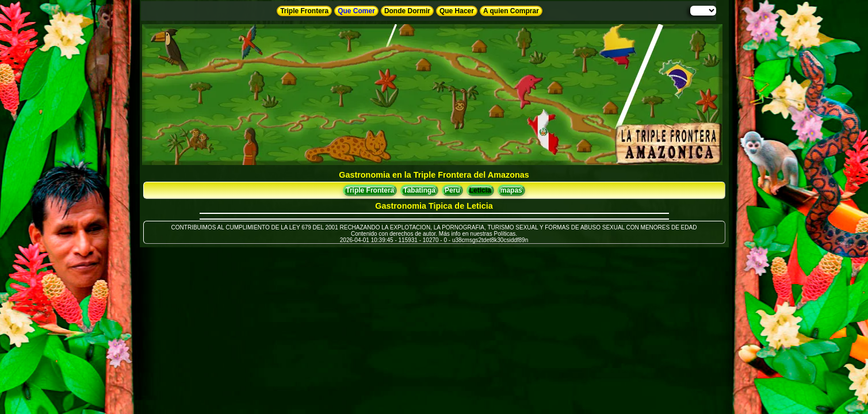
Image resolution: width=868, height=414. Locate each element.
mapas (511, 190)
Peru (452, 190)
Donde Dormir (407, 11)
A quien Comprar (511, 11)
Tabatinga (419, 190)
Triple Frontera (304, 11)
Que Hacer (457, 11)
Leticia (480, 190)
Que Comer (356, 11)
